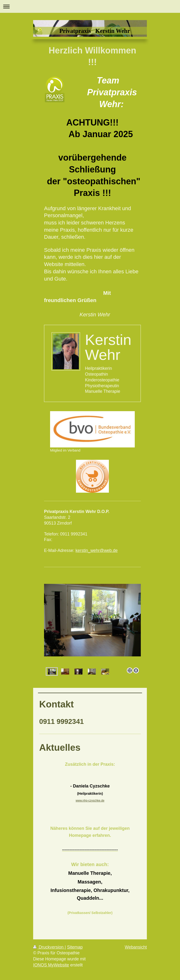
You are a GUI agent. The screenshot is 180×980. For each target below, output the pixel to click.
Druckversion (49, 947)
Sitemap (75, 947)
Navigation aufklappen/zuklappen (90, 6)
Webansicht (136, 947)
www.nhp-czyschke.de (90, 801)
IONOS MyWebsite (51, 965)
